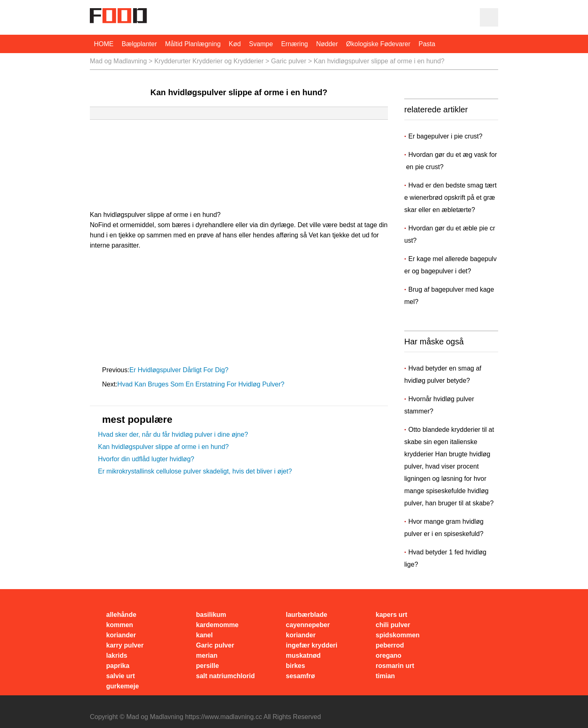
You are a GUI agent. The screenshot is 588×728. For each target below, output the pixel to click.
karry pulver (125, 645)
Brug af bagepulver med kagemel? (449, 296)
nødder (327, 44)
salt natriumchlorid (225, 676)
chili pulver (393, 625)
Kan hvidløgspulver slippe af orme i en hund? (163, 447)
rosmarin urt (395, 666)
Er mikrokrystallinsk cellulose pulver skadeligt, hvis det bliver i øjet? (195, 471)
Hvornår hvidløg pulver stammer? (439, 405)
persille (207, 666)
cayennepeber (308, 625)
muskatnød (303, 655)
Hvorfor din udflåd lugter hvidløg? (146, 459)
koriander (121, 635)
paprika (118, 666)
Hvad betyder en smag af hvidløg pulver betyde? (443, 374)
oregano (389, 655)
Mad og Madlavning (118, 61)
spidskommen (398, 635)
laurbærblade (306, 615)
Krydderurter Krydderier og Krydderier (209, 61)
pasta (427, 44)
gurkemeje (122, 686)
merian (207, 655)
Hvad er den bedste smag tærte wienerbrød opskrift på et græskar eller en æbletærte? (450, 198)
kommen (120, 625)
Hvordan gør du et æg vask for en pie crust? (451, 161)
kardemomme (217, 625)
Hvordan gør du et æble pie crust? (450, 234)
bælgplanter (139, 44)
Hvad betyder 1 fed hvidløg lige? (445, 558)
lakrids (117, 655)
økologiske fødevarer (378, 44)
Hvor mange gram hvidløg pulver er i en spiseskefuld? (444, 528)
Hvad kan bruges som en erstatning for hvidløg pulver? (202, 384)
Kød (235, 44)
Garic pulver (289, 61)
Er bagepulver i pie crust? (446, 136)
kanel (204, 635)
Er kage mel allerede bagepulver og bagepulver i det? (450, 265)
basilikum (211, 615)
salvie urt (120, 676)
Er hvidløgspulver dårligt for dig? (180, 370)
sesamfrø (300, 676)
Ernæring (294, 44)
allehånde (121, 615)
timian (385, 676)
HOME (104, 44)
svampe (261, 44)
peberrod (390, 645)
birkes (295, 666)
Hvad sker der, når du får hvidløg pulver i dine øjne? (173, 434)
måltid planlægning (193, 44)
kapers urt (391, 615)
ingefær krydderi (312, 645)
